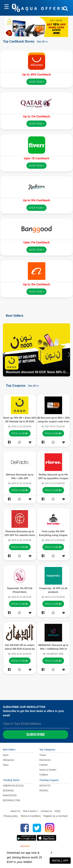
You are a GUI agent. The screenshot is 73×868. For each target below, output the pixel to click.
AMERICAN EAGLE (13, 786)
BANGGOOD (10, 795)
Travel (43, 755)
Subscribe (36, 734)
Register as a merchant (55, 816)
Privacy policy (11, 816)
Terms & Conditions (31, 816)
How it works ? (31, 811)
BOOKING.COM (11, 800)
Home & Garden (48, 770)
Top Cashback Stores (19, 41)
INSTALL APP (60, 861)
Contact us (46, 811)
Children (44, 775)
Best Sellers (15, 315)
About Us (15, 811)
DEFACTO (45, 786)
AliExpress (8, 760)
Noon (6, 755)
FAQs (58, 811)
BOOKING (8, 791)
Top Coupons (16, 385)
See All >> (42, 42)
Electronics (45, 760)
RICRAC (44, 791)
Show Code (20, 433)
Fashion (44, 765)
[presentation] (4, 353)
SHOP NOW (36, 82)
